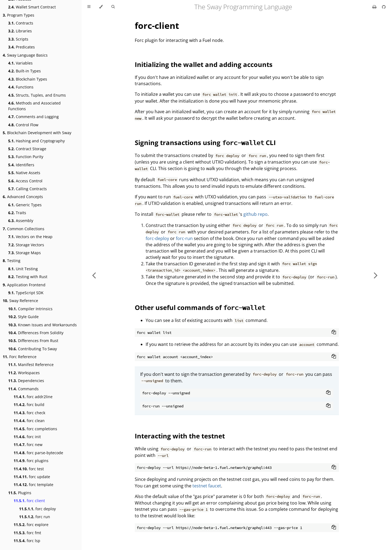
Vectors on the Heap (30, 237)
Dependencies (26, 381)
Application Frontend (24, 285)
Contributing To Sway (33, 349)
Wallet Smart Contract (32, 7)
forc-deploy (157, 238)
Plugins (20, 493)
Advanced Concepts (23, 197)
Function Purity (26, 157)
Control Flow (23, 125)
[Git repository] (384, 7)
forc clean (29, 421)
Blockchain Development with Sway (37, 133)
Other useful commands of (200, 307)
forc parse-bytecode (38, 453)
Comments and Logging (33, 117)
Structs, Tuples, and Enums (37, 95)
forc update (32, 477)
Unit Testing (23, 269)
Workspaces (24, 373)
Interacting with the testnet (180, 436)
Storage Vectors (26, 245)
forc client (29, 501)
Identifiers (21, 165)
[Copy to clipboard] (334, 333)
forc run (35, 517)
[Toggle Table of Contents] (89, 7)
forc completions (35, 429)
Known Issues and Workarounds (42, 325)
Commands (23, 389)
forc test (29, 469)
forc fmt (27, 533)
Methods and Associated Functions (34, 106)
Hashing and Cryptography (36, 141)
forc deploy (37, 509)
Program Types (19, 15)
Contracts (21, 23)
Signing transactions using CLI (205, 142)
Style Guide (23, 317)
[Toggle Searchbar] (113, 7)
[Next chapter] (376, 275)
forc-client (157, 25)
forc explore (31, 525)
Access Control (25, 181)
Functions (21, 87)
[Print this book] (375, 7)
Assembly (21, 221)
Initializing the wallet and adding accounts (204, 64)
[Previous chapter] (94, 275)
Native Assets (24, 173)
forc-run (184, 238)
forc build (29, 405)
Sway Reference (20, 301)
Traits (17, 213)
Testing (12, 261)
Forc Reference (20, 357)
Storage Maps (24, 253)
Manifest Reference (31, 365)
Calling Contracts (27, 189)
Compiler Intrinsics (30, 309)
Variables (20, 63)
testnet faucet (207, 486)
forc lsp (27, 541)
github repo (255, 214)
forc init (27, 437)
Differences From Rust (33, 341)
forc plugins (31, 461)
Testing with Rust (28, 277)
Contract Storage (27, 149)
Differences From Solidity (36, 333)
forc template (33, 485)
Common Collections (24, 229)
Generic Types (25, 205)
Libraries (20, 31)
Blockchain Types (28, 79)
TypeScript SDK (26, 293)
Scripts (18, 39)
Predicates (22, 47)
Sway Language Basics (25, 55)
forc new (28, 445)
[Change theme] (101, 7)
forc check (29, 413)
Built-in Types (24, 71)
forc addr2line (33, 397)
